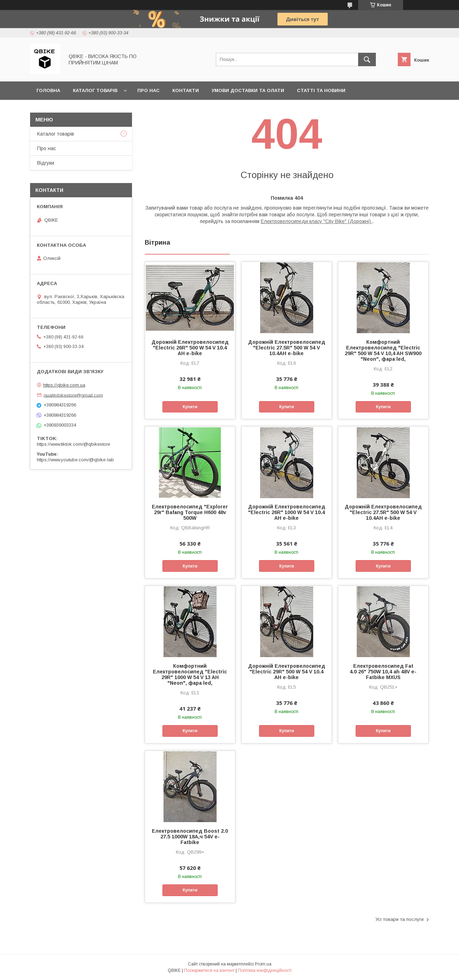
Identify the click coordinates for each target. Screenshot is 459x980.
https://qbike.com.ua (64, 385)
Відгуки (46, 163)
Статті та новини (321, 90)
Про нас (148, 90)
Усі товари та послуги (400, 919)
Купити (190, 407)
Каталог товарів (95, 90)
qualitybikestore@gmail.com (73, 395)
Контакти (186, 90)
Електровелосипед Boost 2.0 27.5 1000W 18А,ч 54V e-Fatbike (190, 837)
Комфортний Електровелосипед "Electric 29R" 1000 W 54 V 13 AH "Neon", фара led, (190, 674)
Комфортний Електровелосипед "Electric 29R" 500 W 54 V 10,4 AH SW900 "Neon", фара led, (383, 351)
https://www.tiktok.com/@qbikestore (73, 444)
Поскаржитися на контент (209, 970)
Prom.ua (263, 964)
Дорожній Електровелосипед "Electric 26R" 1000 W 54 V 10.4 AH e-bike (287, 512)
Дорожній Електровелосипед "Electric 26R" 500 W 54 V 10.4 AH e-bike (190, 348)
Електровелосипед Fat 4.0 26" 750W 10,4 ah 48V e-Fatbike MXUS (383, 672)
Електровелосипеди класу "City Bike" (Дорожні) (317, 221)
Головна (48, 90)
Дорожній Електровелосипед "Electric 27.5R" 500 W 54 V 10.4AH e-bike (287, 348)
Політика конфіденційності (265, 970)
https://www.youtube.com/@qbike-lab (75, 460)
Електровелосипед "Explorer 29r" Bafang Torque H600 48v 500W (190, 512)
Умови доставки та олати (248, 90)
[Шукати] (367, 59)
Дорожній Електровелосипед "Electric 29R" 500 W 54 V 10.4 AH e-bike (287, 672)
